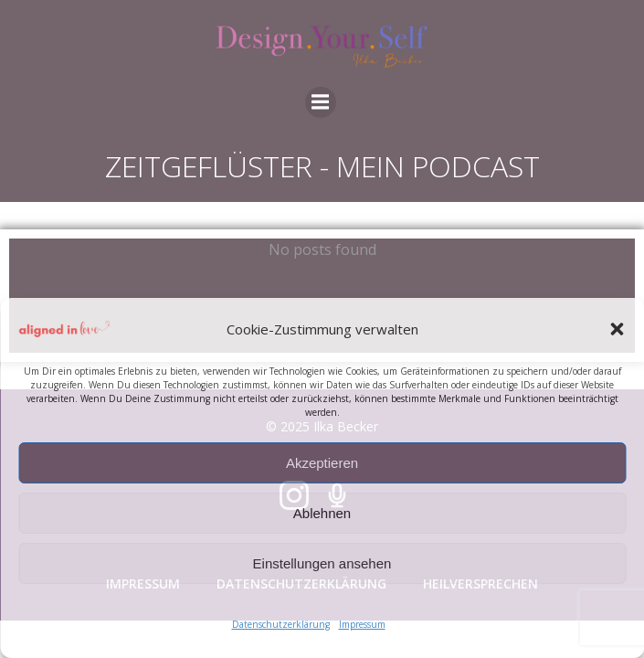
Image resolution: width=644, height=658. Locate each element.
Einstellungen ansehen (322, 563)
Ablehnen (322, 513)
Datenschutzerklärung (281, 624)
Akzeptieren (322, 463)
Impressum (362, 624)
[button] (617, 329)
